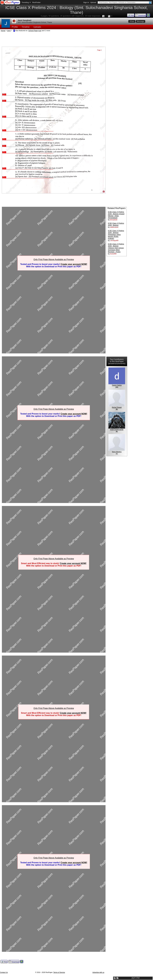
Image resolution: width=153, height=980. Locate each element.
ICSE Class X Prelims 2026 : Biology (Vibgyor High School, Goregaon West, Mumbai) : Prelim (116, 248)
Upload (93, 2)
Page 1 (100, 50)
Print (131, 15)
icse (40, 31)
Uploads (37, 27)
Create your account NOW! (74, 264)
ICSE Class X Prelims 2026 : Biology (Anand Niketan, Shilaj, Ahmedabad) (116, 215)
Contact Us (4, 972)
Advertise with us (98, 972)
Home (3, 31)
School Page (33, 31)
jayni (9, 31)
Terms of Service (59, 972)
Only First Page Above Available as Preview (54, 259)
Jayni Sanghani (25, 20)
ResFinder (36, 2)
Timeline (26, 27)
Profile (15, 27)
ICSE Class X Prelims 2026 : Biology (116, 224)
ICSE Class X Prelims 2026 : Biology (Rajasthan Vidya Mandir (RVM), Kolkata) (116, 235)
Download (140, 15)
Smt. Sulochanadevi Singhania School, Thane (35, 22)
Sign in (86, 2)
